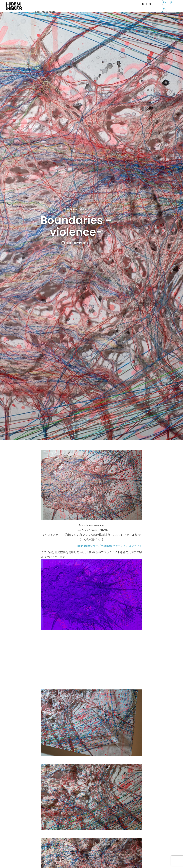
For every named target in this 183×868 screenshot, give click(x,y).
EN (165, 2)
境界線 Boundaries (76, 209)
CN (165, 9)
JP (171, 2)
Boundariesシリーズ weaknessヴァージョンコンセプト (110, 546)
